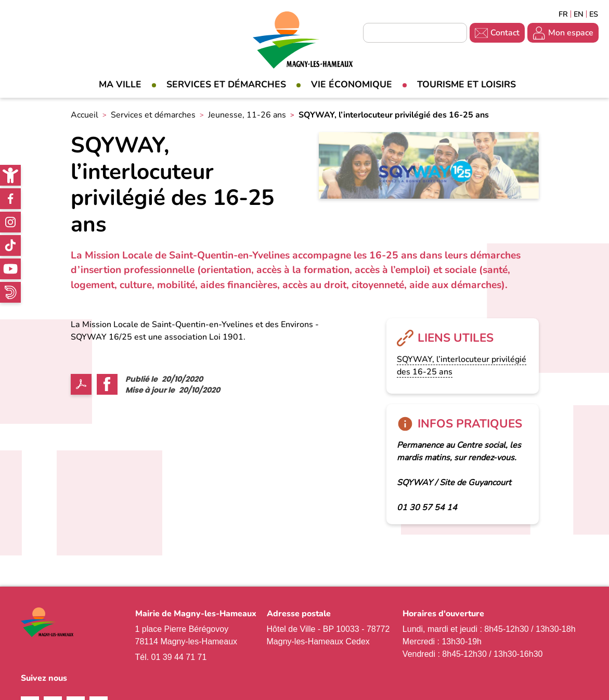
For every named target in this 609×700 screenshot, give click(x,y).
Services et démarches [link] (226, 84)
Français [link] (563, 14)
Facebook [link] (10, 199)
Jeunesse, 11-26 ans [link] (247, 115)
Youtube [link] (10, 269)
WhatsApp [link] (10, 292)
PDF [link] (81, 384)
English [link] (579, 14)
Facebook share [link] (107, 384)
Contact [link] (505, 33)
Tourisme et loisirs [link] (467, 84)
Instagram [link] (10, 222)
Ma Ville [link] (120, 84)
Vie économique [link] (352, 84)
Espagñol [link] (594, 14)
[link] (10, 175)
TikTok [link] (10, 245)
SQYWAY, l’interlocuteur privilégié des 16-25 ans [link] (462, 366)
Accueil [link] (85, 115)
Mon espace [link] (571, 33)
